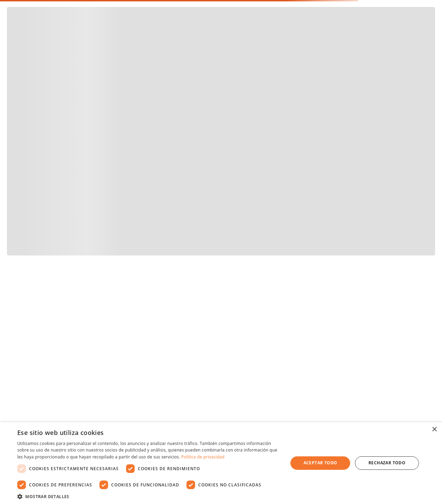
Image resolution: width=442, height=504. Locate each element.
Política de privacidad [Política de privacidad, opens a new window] (203, 457)
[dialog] (221, 463)
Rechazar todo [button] (387, 463)
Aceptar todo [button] (320, 463)
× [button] (434, 430)
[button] (149, 496)
